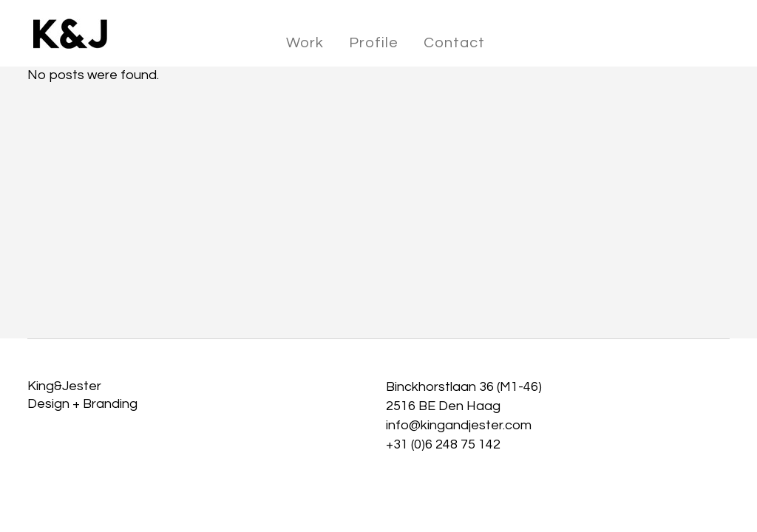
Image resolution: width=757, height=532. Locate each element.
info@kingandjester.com (459, 425)
